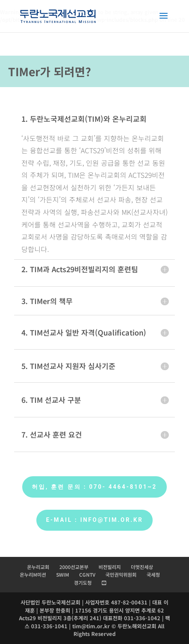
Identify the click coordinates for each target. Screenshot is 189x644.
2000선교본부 (74, 567)
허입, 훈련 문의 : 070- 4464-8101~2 (94, 487)
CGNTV (87, 574)
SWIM (63, 574)
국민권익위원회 (121, 574)
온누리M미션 (33, 574)
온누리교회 (38, 567)
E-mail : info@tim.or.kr (94, 520)
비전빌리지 (110, 567)
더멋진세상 (142, 567)
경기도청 (83, 583)
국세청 (153, 574)
